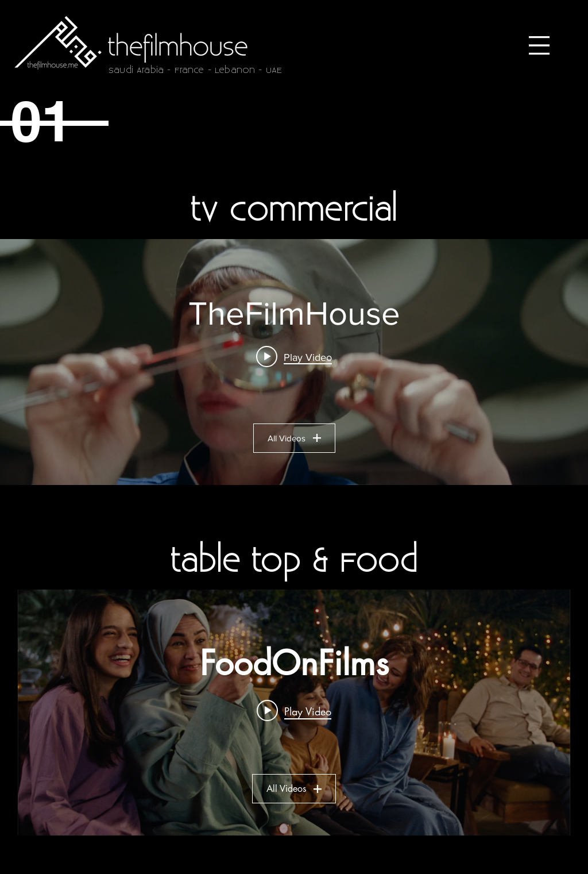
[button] (539, 45)
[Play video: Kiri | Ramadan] (294, 711)
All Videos (294, 438)
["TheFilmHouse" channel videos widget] (294, 362)
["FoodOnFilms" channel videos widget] (294, 713)
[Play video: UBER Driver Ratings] (294, 357)
